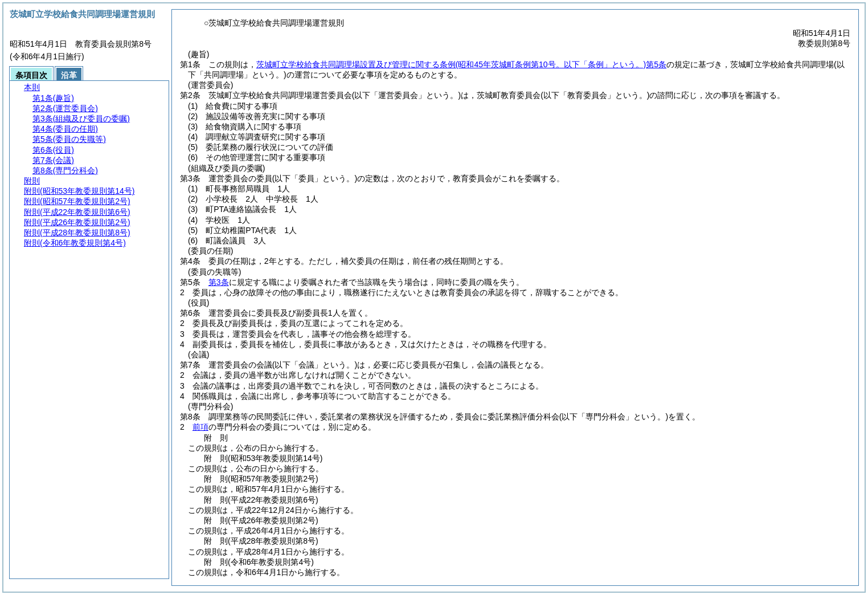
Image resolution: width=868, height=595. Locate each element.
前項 (200, 427)
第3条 (219, 282)
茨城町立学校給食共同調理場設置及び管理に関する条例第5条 (461, 64)
